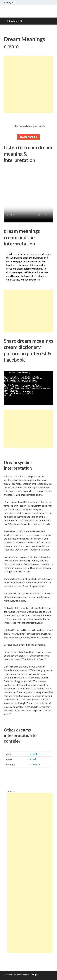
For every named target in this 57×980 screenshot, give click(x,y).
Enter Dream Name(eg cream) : (29, 126)
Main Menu (16, 21)
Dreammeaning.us (30, 975)
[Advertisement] (28, 84)
